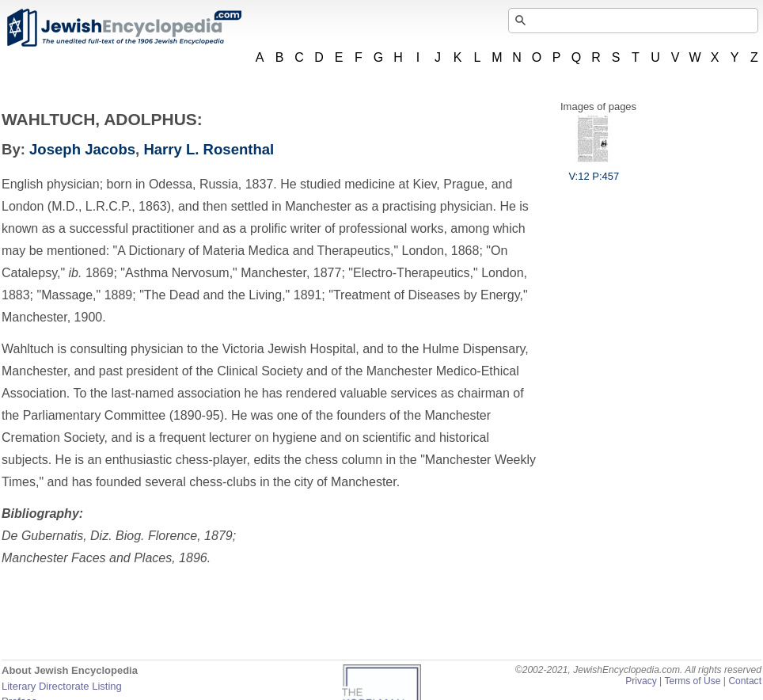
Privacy (641, 681)
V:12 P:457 (594, 170)
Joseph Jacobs (82, 149)
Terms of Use (692, 681)
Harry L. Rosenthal (209, 149)
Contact (745, 681)
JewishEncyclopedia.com (123, 28)
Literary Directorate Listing (62, 686)
